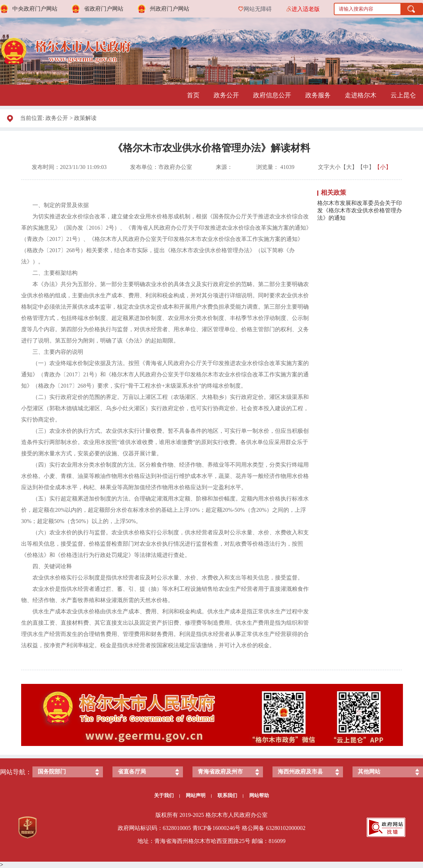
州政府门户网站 (170, 9)
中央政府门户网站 (35, 9)
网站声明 (199, 796)
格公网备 (253, 828)
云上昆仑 (403, 95)
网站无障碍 (258, 9)
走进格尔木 (361, 95)
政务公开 (226, 95)
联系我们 (230, 796)
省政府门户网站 (104, 9)
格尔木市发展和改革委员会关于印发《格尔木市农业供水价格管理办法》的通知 (360, 210)
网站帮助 (259, 796)
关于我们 (167, 796)
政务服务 (318, 95)
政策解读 (85, 118)
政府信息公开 (272, 95)
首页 (193, 95)
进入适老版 (306, 9)
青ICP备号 (217, 828)
